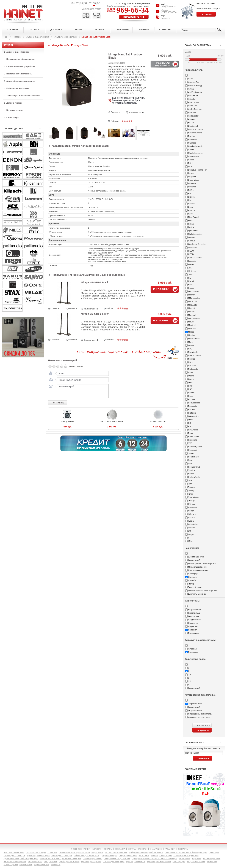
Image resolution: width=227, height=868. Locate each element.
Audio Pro (192, 106)
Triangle (192, 501)
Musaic (191, 345)
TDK (190, 484)
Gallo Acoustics (195, 234)
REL (190, 426)
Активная (192, 649)
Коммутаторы (166, 855)
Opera (191, 379)
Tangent (192, 487)
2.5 (189, 675)
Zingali (191, 534)
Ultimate (192, 504)
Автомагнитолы (35, 861)
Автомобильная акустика (15, 861)
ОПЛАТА (132, 849)
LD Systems (193, 291)
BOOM (191, 123)
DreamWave (194, 180)
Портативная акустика (198, 570)
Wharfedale (193, 524)
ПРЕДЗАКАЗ (162, 64)
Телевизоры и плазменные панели (23, 96)
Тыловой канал (195, 587)
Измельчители (26, 864)
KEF (190, 278)
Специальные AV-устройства (117, 858)
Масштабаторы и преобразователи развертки (60, 858)
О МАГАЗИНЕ (156, 849)
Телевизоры (140, 861)
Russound (193, 440)
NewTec (192, 359)
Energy (191, 207)
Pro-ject (192, 409)
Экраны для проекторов (14, 855)
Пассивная (193, 652)
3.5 (189, 681)
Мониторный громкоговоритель (202, 564)
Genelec (192, 237)
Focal (191, 220)
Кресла (130, 861)
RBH (190, 423)
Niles (190, 362)
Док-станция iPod (196, 557)
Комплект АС (194, 560)
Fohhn (191, 224)
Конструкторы (179, 861)
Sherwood (193, 450)
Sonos (191, 453)
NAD (190, 349)
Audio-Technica (195, 109)
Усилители (52, 852)
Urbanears (193, 507)
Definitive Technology (197, 170)
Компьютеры (13, 117)
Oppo (191, 382)
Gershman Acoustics (197, 244)
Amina (191, 89)
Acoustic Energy (195, 85)
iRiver (191, 541)
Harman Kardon (195, 258)
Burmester (193, 139)
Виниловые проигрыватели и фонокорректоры (186, 852)
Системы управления (92, 858)
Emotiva (192, 204)
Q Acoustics (193, 416)
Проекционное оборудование (21, 59)
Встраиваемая (195, 610)
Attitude (191, 99)
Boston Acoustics (196, 129)
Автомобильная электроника (20, 81)
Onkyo (191, 376)
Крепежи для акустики (91, 861)
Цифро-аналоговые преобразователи (146, 852)
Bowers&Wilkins (195, 133)
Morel (191, 342)
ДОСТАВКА (120, 849)
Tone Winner (194, 497)
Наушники (196, 858)
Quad (191, 420)
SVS (190, 443)
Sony (190, 460)
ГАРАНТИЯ (170, 849)
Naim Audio (193, 352)
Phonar (191, 393)
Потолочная (194, 633)
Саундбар (193, 580)
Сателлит (193, 577)
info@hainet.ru (169, 6)
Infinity (191, 264)
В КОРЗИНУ (161, 289)
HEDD (191, 254)
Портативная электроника (19, 74)
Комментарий (82, 391)
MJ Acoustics (194, 298)
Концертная (193, 616)
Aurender (192, 119)
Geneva (192, 241)
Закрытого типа (195, 704)
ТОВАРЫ (108, 849)
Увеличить (73, 308)
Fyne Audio (193, 231)
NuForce (192, 366)
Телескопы (212, 861)
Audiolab (192, 112)
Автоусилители (51, 861)
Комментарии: (135, 112)
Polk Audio (193, 406)
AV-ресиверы (97, 852)
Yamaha (192, 528)
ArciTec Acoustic (195, 92)
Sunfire (191, 474)
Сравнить (115, 112)
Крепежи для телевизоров (159, 861)
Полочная (193, 630)
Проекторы (214, 852)
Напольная (193, 623)
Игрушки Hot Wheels (196, 861)
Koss (190, 285)
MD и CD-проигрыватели (116, 852)
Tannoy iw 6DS (67, 421)
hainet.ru (166, 18)
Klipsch (191, 281)
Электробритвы (11, 864)
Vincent (191, 517)
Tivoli (190, 494)
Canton (191, 150)
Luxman (192, 295)
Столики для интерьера (114, 861)
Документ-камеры (109, 855)
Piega (191, 396)
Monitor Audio (194, 339)
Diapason (192, 177)
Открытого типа (195, 710)
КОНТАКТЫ (183, 849)
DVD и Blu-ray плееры (36, 852)
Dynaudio (192, 183)
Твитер (191, 584)
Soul (190, 463)
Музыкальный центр (197, 567)
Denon (191, 173)
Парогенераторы (42, 864)
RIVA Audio (193, 430)
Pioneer (192, 399)
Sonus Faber (194, 457)
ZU (189, 531)
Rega (190, 433)
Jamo (191, 274)
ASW (190, 79)
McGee (191, 322)
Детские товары (14, 103)
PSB (190, 389)
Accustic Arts (194, 82)
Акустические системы (66, 37)
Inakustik (192, 261)
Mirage (191, 332)
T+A (190, 480)
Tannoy (191, 490)
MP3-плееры (184, 858)
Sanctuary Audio (195, 447)
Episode (192, 210)
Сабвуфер (193, 574)
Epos (190, 214)
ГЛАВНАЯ (97, 849)
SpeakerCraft (194, 467)
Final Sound (193, 217)
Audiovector (193, 116)
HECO (191, 251)
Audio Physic (194, 102)
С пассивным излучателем (200, 714)
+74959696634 (169, 12)
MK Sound (193, 301)
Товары (17, 37)
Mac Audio (193, 305)
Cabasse (192, 143)
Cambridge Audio (196, 146)
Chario (191, 160)
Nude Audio (193, 369)
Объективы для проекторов (87, 855)
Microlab (192, 328)
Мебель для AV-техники (18, 88)
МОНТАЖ (143, 849)
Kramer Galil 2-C (158, 421)
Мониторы (56, 864)
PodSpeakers (194, 403)
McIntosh (192, 325)
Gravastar (192, 247)
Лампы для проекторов (62, 855)
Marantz (192, 312)
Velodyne (192, 514)
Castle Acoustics (195, 153)
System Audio (194, 477)
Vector (191, 511)
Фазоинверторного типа (199, 717)
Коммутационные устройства (21, 66)
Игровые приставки (212, 858)
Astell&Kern (193, 96)
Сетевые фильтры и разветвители (74, 852)
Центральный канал (197, 594)
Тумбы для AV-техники (69, 861)
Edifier (191, 190)
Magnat (191, 308)
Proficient (192, 413)
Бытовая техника (15, 110)
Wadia (191, 521)
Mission (191, 335)
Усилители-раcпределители (186, 855)
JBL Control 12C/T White (112, 421)
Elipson (191, 197)
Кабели (154, 855)
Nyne (190, 372)
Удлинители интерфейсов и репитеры (21, 858)
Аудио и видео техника (38, 37)
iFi (189, 538)
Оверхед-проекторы (128, 855)
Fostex (191, 227)
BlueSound (193, 126)
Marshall (192, 315)
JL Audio (192, 271)
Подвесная (193, 626)
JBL (190, 268)
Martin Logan (194, 318)
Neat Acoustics (195, 355)
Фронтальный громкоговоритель (203, 591)
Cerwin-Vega (194, 156)
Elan (190, 193)
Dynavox (192, 187)
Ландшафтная (195, 620)
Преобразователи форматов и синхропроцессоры (154, 858)
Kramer (191, 288)
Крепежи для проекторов (38, 855)
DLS (190, 166)
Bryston (191, 136)
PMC (190, 386)
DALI (190, 163)
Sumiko (191, 470)
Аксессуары (144, 855)
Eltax (190, 200)
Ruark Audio (193, 436)
